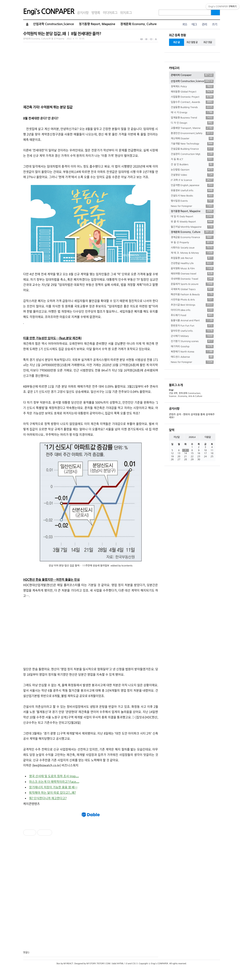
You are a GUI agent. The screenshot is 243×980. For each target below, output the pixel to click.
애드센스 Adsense (192, 357)
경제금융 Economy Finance (192, 237)
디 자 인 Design (192, 123)
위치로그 (126, 13)
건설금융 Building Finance (192, 149)
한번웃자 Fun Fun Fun (192, 326)
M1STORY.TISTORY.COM (98, 964)
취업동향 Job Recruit (192, 258)
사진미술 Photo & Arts (192, 300)
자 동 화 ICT (192, 159)
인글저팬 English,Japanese (192, 185)
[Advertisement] (91, 630)
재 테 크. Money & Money (192, 253)
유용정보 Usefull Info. (192, 191)
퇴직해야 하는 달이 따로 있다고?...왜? (52, 792)
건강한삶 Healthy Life (192, 263)
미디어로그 (110, 13)
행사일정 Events (192, 201)
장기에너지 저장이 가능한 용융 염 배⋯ (53, 787)
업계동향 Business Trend (192, 118)
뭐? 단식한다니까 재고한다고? (48, 798)
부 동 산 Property (192, 243)
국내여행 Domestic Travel (192, 279)
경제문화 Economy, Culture (138, 24)
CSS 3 (135, 964)
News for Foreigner (192, 206)
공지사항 (83, 13)
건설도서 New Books (192, 196)
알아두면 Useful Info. (192, 331)
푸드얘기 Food (192, 315)
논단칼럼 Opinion (192, 170)
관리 (204, 24)
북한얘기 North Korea (192, 352)
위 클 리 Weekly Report (192, 222)
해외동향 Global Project (192, 92)
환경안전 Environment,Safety (192, 133)
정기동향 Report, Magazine (97, 24)
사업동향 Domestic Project (192, 97)
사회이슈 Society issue (192, 248)
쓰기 (215, 24)
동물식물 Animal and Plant (192, 321)
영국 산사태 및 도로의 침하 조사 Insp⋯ (54, 776)
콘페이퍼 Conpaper (192, 75)
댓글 (25, 952)
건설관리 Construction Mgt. (192, 154)
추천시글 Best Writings (192, 305)
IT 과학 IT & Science (192, 180)
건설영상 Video (192, 175)
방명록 (96, 13)
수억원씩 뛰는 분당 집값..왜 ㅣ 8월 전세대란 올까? (62, 34)
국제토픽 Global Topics (192, 289)
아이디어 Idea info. (192, 310)
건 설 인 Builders (192, 165)
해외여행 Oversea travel (192, 274)
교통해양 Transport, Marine (192, 128)
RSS (185, 24)
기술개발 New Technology (192, 144)
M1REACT (68, 964)
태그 (194, 24)
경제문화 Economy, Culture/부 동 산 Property (44, 39)
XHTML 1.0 (122, 964)
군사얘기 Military (192, 336)
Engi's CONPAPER (49, 12)
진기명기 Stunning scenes (192, 341)
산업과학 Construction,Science (53, 24)
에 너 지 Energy (192, 113)
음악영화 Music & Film (192, 269)
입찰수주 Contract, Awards (192, 102)
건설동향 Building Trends (192, 107)
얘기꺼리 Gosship (192, 347)
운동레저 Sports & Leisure (192, 284)
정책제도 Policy (192, 87)
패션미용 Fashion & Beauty (192, 295)
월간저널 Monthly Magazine (192, 227)
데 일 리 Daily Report (192, 217)
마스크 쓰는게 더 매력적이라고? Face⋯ (54, 781)
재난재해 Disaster (192, 139)
